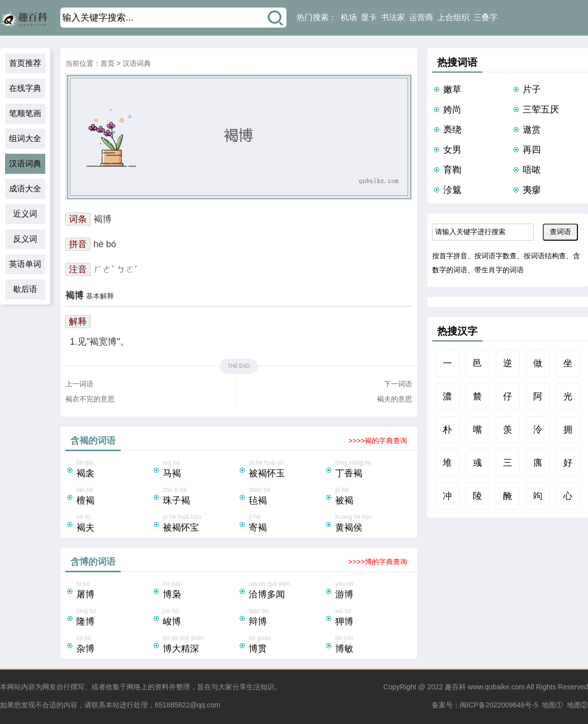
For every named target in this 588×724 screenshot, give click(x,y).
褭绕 (452, 130)
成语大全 (25, 189)
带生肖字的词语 (499, 270)
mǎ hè (201, 470)
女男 (452, 150)
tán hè (114, 497)
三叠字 (485, 17)
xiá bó (373, 618)
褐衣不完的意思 (90, 399)
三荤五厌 (541, 110)
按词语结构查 (545, 256)
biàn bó (286, 618)
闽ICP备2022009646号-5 (499, 705)
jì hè (286, 524)
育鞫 (452, 170)
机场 (349, 17)
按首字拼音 (450, 256)
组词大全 (25, 138)
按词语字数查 (496, 256)
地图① (552, 705)
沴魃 (452, 190)
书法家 (393, 17)
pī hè (373, 497)
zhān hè (286, 497)
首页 (108, 63)
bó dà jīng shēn (201, 645)
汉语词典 (25, 164)
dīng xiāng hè (373, 470)
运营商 (421, 17)
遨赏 (532, 130)
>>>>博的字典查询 (378, 562)
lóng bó (114, 618)
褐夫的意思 (395, 399)
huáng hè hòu (373, 524)
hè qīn (114, 470)
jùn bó (201, 618)
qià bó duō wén (286, 591)
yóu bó (373, 591)
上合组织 (453, 17)
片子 (532, 89)
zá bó (114, 645)
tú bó (114, 591)
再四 (532, 150)
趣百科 (455, 687)
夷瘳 (532, 190)
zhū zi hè (201, 497)
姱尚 (452, 110)
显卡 (369, 17)
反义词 (25, 239)
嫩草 (452, 89)
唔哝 (532, 170)
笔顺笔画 (25, 113)
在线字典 (25, 88)
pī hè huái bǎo (201, 524)
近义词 (25, 214)
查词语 (560, 232)
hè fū (114, 524)
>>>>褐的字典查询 (378, 441)
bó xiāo (201, 591)
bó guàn (286, 645)
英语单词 (25, 264)
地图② (577, 705)
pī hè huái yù (286, 470)
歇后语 (25, 289)
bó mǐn (373, 645)
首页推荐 (25, 63)
